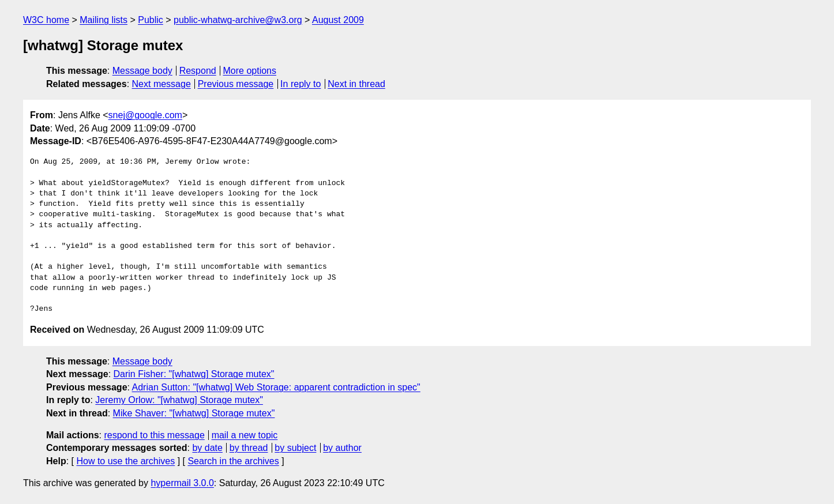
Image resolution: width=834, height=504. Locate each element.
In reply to (300, 84)
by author (342, 448)
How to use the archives (125, 461)
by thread (249, 448)
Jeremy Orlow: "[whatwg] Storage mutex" (179, 400)
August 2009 (338, 20)
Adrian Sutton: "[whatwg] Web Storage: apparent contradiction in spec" (276, 387)
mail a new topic (245, 435)
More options (250, 71)
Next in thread (356, 84)
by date (207, 448)
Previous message (236, 84)
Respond (198, 71)
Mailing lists (104, 20)
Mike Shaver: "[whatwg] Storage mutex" (194, 413)
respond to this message (154, 435)
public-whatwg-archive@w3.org (238, 20)
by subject (295, 448)
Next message (161, 84)
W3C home (46, 20)
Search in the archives (233, 461)
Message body (142, 71)
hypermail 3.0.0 (182, 483)
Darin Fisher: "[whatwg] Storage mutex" (194, 374)
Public (151, 20)
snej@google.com (145, 115)
